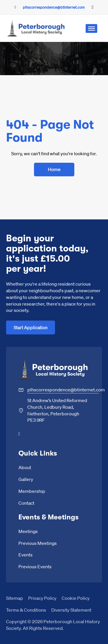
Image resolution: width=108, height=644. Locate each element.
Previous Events (35, 566)
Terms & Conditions (26, 610)
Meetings (28, 531)
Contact (26, 503)
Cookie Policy (76, 598)
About (25, 467)
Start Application (31, 327)
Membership (32, 491)
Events (25, 555)
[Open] (91, 28)
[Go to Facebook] (93, 7)
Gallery (26, 479)
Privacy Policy (42, 598)
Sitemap (15, 598)
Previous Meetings (38, 543)
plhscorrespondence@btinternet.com (54, 7)
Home (54, 169)
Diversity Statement (71, 610)
